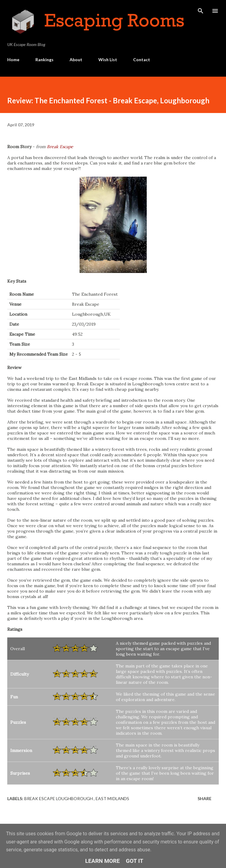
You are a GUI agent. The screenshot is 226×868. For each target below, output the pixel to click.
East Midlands (112, 798)
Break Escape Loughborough (59, 798)
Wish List (108, 60)
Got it (134, 861)
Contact (142, 60)
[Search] (201, 11)
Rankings (44, 60)
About (76, 60)
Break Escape (60, 147)
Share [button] (205, 798)
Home (13, 60)
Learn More (103, 861)
